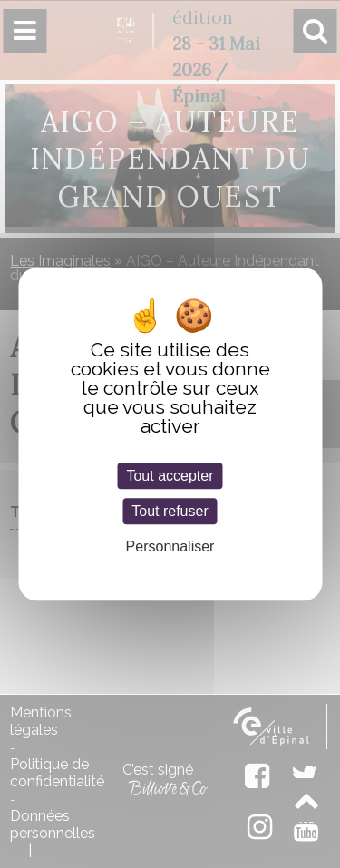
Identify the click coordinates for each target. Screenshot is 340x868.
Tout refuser (170, 511)
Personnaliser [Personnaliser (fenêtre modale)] (170, 546)
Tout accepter (170, 476)
